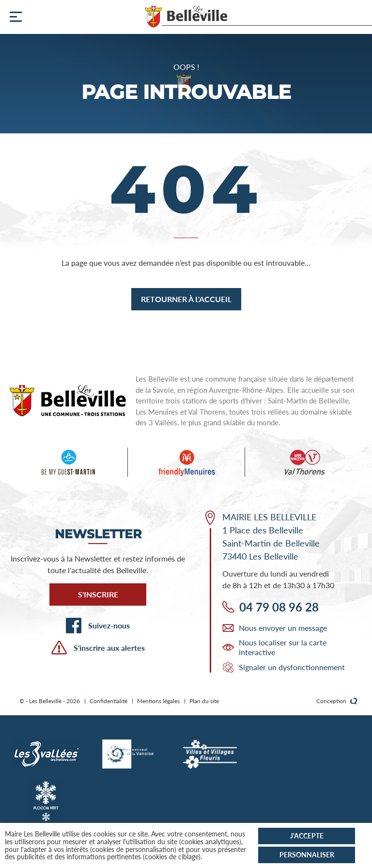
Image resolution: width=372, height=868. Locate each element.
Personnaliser (307, 855)
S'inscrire (98, 594)
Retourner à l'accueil (186, 299)
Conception (337, 701)
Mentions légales (158, 701)
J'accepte (307, 836)
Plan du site (204, 701)
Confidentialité (108, 701)
